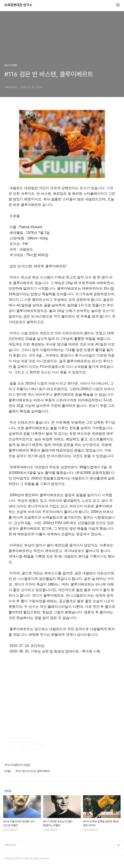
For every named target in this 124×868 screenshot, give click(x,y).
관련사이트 (10, 845)
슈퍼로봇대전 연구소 (18, 5)
